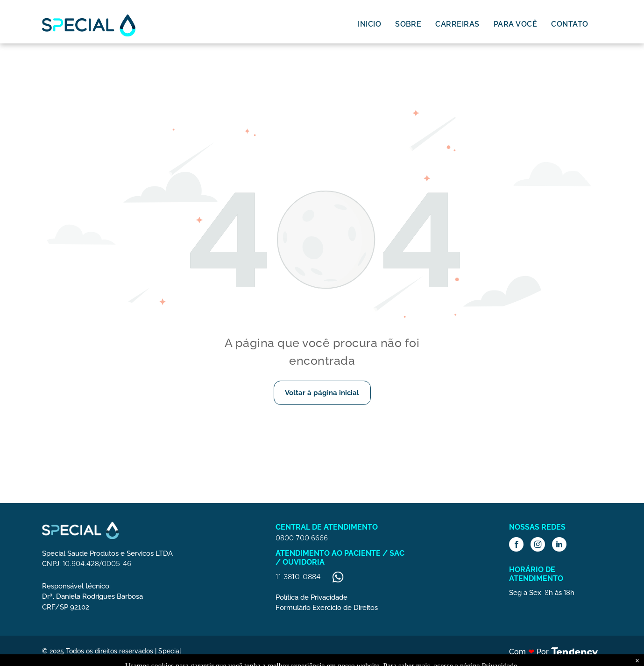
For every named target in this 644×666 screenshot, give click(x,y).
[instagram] (538, 546)
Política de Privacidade (311, 597)
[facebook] (516, 546)
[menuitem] (369, 24)
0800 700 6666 (302, 538)
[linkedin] (559, 546)
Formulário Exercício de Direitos (327, 608)
